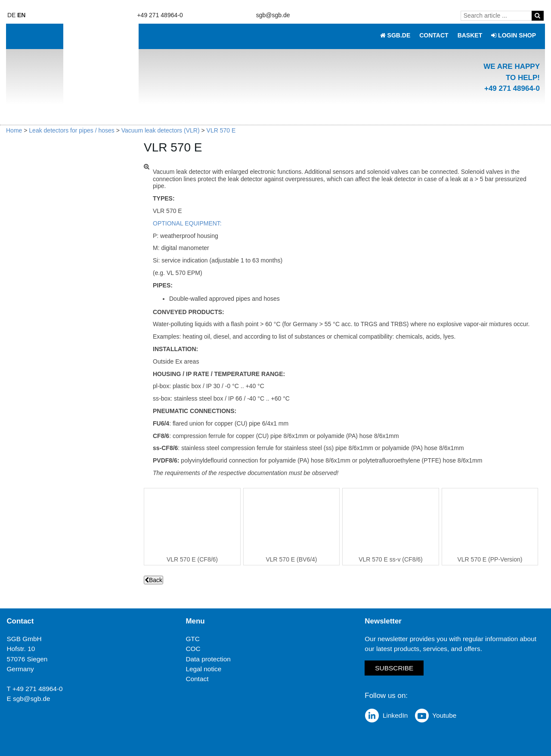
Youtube (444, 715)
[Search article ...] (498, 15)
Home (14, 130)
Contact (197, 678)
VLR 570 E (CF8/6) (192, 559)
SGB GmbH (24, 639)
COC (193, 649)
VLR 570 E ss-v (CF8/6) (391, 559)
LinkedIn (395, 715)
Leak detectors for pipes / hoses (71, 130)
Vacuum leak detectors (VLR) (161, 130)
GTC (193, 639)
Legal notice (203, 668)
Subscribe (394, 668)
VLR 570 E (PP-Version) (490, 559)
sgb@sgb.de (273, 15)
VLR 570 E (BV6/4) (291, 559)
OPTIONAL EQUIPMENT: (187, 223)
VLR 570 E (221, 130)
